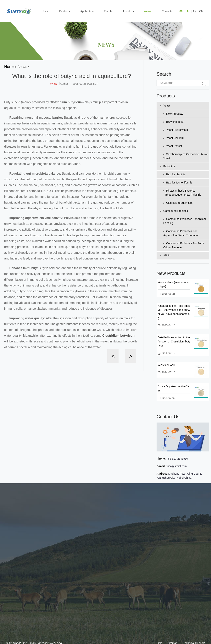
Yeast (165, 106)
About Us (128, 11)
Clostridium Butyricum (178, 203)
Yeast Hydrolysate (176, 130)
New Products (173, 114)
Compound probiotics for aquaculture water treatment (181, 233)
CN (201, 11)
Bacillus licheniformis (178, 183)
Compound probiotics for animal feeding (185, 221)
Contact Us (168, 417)
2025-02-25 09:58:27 (85, 84)
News (148, 11)
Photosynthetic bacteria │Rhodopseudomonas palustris (182, 193)
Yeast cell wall (174, 138)
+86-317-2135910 (177, 459)
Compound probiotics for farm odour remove (184, 245)
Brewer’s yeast (174, 122)
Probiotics (168, 166)
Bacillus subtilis (174, 174)
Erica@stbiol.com (176, 466)
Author (64, 84)
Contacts (167, 11)
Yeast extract (173, 146)
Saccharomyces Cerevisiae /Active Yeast (186, 156)
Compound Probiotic (174, 211)
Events (108, 11)
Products (65, 11)
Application (87, 11)
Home (45, 11)
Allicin (165, 255)
